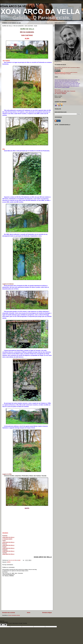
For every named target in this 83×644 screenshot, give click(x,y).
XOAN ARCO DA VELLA (16, 6)
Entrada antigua (47, 613)
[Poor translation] (5, 625)
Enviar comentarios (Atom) (14, 615)
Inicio (29, 613)
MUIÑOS (9, 562)
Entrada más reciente (9, 613)
